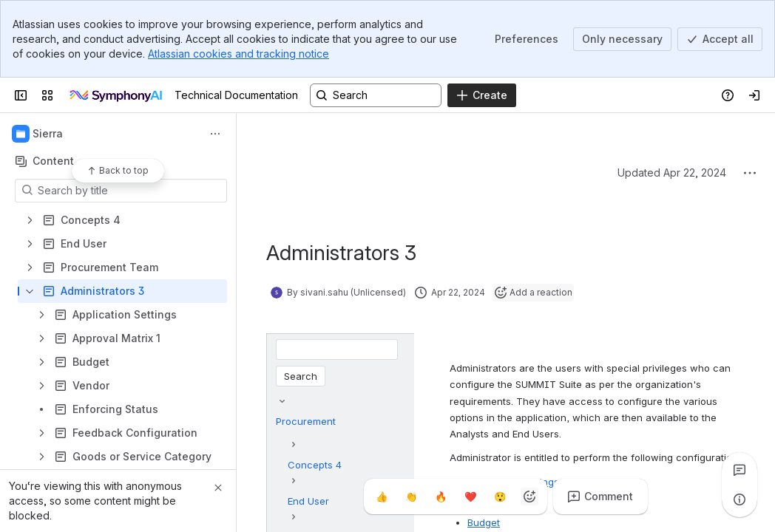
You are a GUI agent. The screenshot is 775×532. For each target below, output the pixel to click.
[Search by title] (130, 191)
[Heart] (470, 497)
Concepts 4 (315, 465)
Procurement (306, 421)
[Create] (482, 95)
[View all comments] (740, 470)
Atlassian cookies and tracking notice (238, 54)
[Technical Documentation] (117, 95)
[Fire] (441, 497)
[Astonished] (500, 497)
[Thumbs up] (382, 497)
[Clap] (411, 497)
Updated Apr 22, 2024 (672, 173)
